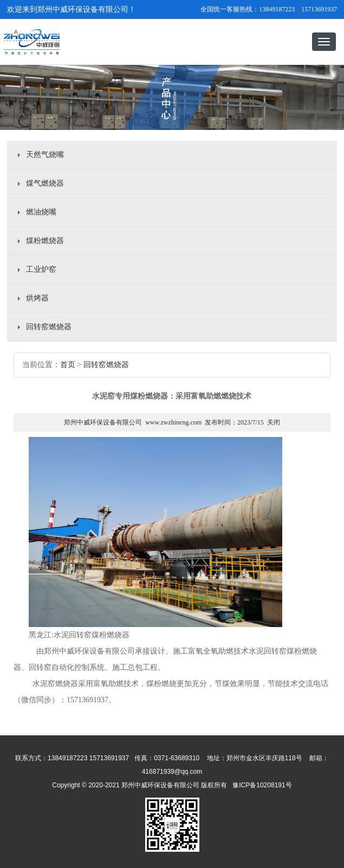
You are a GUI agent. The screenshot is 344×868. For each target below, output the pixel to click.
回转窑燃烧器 (49, 327)
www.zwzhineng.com (173, 422)
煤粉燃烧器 (45, 241)
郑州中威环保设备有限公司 (103, 422)
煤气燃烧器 (45, 183)
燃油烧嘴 (41, 212)
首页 (68, 365)
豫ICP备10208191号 (172, 817)
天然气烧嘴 (45, 155)
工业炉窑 (41, 269)
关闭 (274, 422)
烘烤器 (37, 298)
